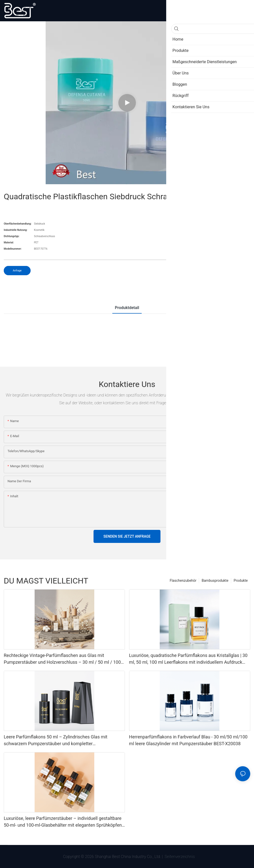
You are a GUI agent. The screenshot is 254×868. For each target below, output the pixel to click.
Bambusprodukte (215, 581)
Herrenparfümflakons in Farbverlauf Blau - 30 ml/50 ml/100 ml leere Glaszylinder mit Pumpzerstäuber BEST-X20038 (188, 740)
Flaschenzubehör (183, 581)
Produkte (241, 581)
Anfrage (17, 271)
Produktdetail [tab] (127, 308)
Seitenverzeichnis (179, 857)
